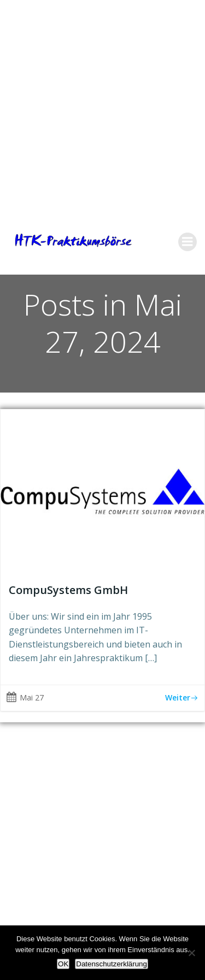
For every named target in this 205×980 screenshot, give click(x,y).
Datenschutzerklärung (112, 964)
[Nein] (191, 953)
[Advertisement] (102, 102)
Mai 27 (25, 697)
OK (63, 964)
